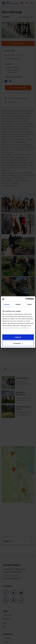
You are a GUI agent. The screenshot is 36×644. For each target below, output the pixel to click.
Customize (18, 343)
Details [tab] (18, 304)
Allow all (18, 337)
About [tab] (29, 304)
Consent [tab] (6, 304)
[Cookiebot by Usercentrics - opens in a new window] (26, 299)
